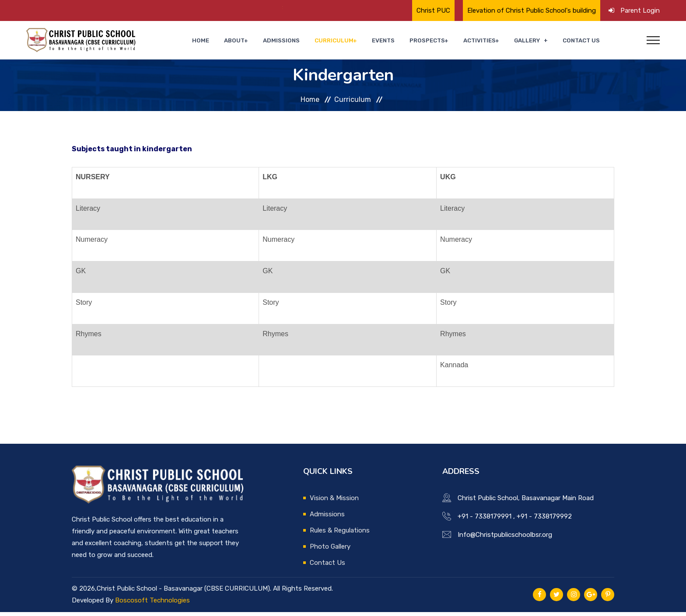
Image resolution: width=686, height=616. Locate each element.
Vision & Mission (334, 502)
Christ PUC (433, 10)
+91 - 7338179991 (485, 520)
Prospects (440, 42)
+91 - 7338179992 (544, 520)
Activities (489, 42)
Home (238, 42)
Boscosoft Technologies (152, 604)
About (266, 42)
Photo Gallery (330, 550)
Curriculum (356, 42)
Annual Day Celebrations (274, 7)
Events (401, 42)
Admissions (309, 42)
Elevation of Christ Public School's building (532, 10)
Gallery (533, 42)
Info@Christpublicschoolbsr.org (505, 539)
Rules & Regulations (340, 534)
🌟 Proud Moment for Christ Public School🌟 (151, 7)
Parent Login (640, 10)
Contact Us (583, 42)
